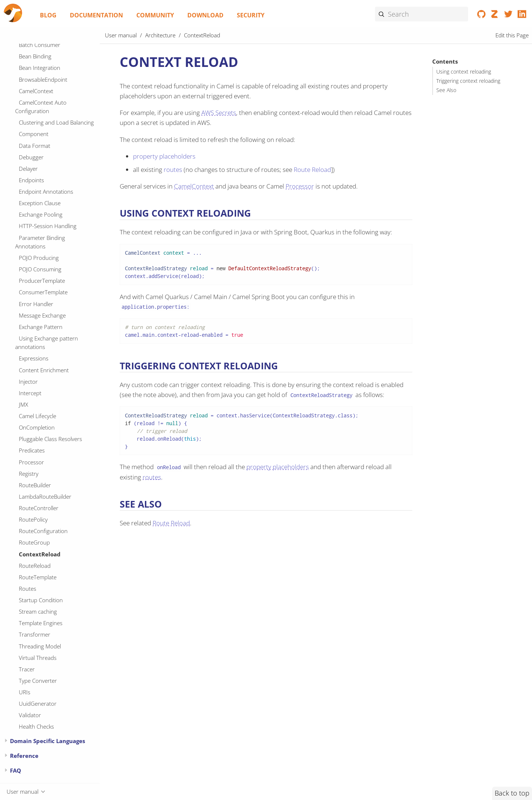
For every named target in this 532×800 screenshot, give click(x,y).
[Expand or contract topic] (6, 741)
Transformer (35, 634)
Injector (28, 382)
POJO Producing (39, 258)
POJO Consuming (40, 269)
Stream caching (38, 611)
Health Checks (36, 726)
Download (205, 15)
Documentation (96, 15)
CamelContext (36, 91)
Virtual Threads (38, 658)
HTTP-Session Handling (48, 226)
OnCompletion (37, 427)
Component (34, 134)
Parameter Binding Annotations (40, 242)
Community (155, 15)
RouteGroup (34, 542)
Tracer (27, 669)
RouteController (39, 508)
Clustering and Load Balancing (56, 122)
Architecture (160, 35)
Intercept (30, 393)
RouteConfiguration (43, 531)
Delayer (28, 169)
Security (251, 15)
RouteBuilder (35, 485)
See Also (446, 90)
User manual (121, 35)
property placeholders (164, 156)
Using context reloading (464, 72)
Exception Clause (40, 203)
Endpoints (31, 180)
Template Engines (41, 623)
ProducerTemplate (42, 281)
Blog (48, 15)
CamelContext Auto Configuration (41, 107)
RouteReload (35, 566)
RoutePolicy (33, 519)
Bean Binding (35, 56)
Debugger (31, 157)
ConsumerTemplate (43, 292)
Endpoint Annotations (46, 191)
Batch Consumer (40, 45)
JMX (23, 404)
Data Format (35, 146)
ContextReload (40, 554)
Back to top (512, 793)
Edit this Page (512, 35)
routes (173, 170)
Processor (31, 462)
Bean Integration (40, 68)
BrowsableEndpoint (43, 79)
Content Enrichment (44, 370)
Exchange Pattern (41, 327)
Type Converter (38, 681)
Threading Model (40, 646)
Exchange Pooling (41, 214)
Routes (28, 589)
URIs (25, 692)
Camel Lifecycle (37, 416)
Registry (29, 474)
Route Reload (312, 170)
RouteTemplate (38, 577)
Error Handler (36, 304)
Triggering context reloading (468, 81)
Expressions (34, 358)
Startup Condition (41, 600)
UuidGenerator (38, 704)
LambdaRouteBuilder (45, 496)
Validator (30, 715)
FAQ (16, 770)
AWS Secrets (219, 113)
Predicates (32, 450)
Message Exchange (42, 315)
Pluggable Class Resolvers (50, 439)
